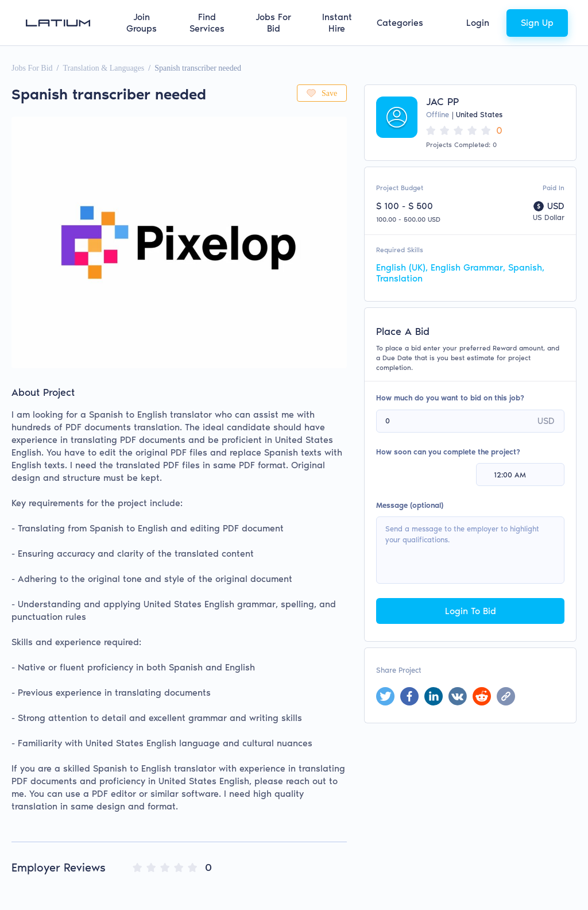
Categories (400, 23)
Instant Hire (337, 23)
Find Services (207, 23)
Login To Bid (471, 611)
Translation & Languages (103, 68)
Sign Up (537, 23)
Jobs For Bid (273, 23)
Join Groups (142, 23)
